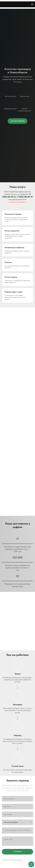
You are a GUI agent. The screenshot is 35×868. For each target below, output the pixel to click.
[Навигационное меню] (32, 4)
